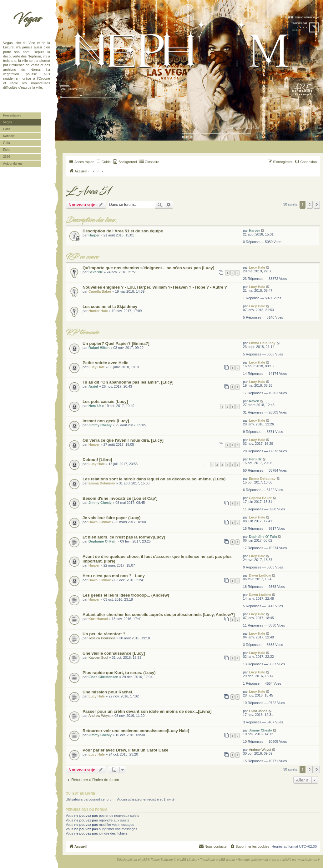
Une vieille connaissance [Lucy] (114, 653)
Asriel (93, 386)
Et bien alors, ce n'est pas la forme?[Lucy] (124, 537)
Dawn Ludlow (100, 522)
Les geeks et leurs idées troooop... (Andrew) (126, 595)
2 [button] (310, 205)
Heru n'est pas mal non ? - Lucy (114, 576)
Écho (7, 150)
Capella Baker (100, 291)
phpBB (143, 860)
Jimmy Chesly (100, 425)
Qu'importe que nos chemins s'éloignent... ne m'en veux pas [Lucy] (148, 268)
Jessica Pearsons (102, 638)
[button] (317, 205)
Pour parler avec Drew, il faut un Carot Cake (125, 750)
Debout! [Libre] (97, 460)
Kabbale (9, 136)
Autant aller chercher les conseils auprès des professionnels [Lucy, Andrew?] (159, 615)
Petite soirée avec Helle (106, 363)
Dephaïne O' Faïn (102, 541)
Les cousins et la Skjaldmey (110, 307)
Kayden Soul (98, 657)
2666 (7, 157)
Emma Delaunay (262, 343)
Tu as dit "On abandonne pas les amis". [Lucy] (128, 382)
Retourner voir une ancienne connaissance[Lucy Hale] (136, 731)
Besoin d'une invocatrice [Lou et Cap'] (120, 498)
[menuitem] (103, 162)
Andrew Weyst (100, 716)
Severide (96, 272)
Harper (94, 235)
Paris (7, 129)
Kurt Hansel (98, 619)
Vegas (27, 19)
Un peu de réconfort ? (104, 634)
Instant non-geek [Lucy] (106, 421)
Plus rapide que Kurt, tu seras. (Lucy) (119, 673)
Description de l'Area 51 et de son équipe (123, 231)
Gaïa (7, 143)
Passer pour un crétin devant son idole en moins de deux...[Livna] (147, 711)
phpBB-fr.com (225, 860)
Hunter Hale (98, 311)
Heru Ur (95, 406)
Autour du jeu (13, 164)
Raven (254, 401)
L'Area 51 (88, 191)
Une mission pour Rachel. (108, 692)
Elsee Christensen (103, 677)
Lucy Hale (257, 267)
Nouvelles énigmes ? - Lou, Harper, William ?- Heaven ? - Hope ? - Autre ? (155, 287)
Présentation (12, 115)
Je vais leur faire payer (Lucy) (111, 518)
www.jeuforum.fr (309, 860)
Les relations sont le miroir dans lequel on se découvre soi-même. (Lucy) (154, 479)
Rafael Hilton (99, 348)
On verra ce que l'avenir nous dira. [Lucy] (123, 440)
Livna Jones (258, 711)
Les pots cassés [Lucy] (105, 402)
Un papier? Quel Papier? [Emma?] (116, 343)
